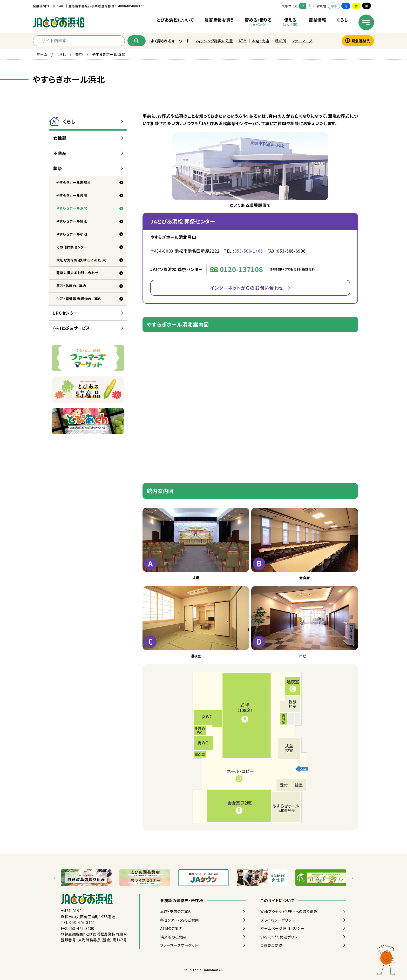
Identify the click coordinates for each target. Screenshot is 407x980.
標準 (334, 6)
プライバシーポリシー (278, 920)
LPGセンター (66, 313)
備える (290, 22)
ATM (243, 41)
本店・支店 (261, 41)
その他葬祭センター (72, 247)
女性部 (60, 138)
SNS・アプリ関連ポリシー (281, 937)
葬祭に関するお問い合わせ (77, 273)
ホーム (42, 54)
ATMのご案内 (171, 928)
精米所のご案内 (173, 937)
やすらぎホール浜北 (72, 208)
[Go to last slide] (55, 878)
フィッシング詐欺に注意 (214, 41)
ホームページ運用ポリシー (282, 928)
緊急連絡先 (358, 41)
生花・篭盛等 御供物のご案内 (79, 299)
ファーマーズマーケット (179, 945)
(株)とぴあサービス (72, 328)
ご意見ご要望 (271, 945)
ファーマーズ (302, 41)
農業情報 (318, 20)
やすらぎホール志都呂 (73, 182)
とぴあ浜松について (175, 20)
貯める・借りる (258, 22)
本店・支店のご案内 (176, 911)
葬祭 (79, 54)
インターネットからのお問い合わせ (247, 288)
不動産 (60, 153)
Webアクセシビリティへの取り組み (289, 911)
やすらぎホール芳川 (72, 195)
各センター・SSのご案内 (179, 920)
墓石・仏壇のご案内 (71, 286)
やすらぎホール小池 (72, 234)
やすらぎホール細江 (72, 221)
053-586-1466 (249, 251)
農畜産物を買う (219, 20)
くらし (342, 20)
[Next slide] (352, 878)
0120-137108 (242, 269)
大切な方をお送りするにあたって (82, 260)
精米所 (281, 41)
